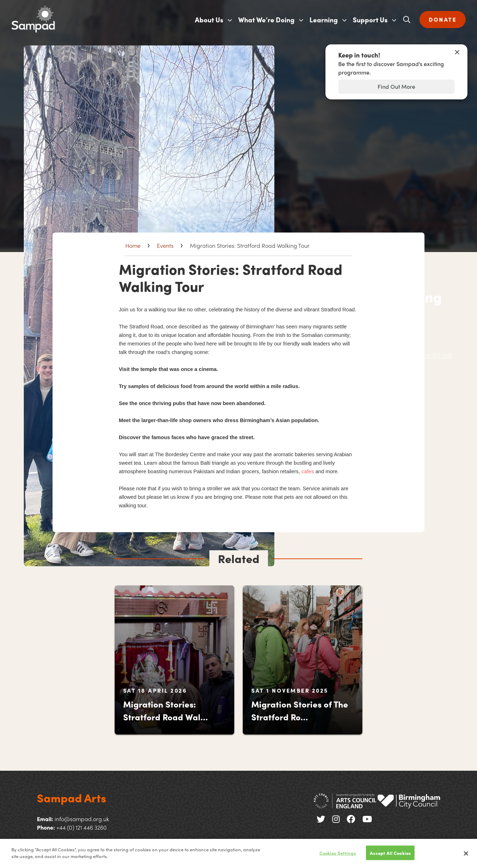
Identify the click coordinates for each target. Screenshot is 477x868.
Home (133, 245)
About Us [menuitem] (209, 20)
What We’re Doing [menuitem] (266, 20)
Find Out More (396, 86)
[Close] (466, 857)
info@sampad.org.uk (82, 819)
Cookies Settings (338, 856)
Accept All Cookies (390, 856)
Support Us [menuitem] (370, 20)
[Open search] (407, 20)
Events (165, 245)
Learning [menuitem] (324, 20)
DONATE (443, 19)
